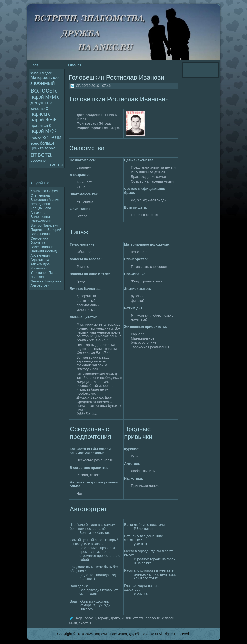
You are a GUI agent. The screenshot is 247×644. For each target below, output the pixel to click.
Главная (75, 65)
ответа (41, 154)
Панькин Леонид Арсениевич (44, 253)
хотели (52, 137)
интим (126, 618)
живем (36, 73)
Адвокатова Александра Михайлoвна (41, 264)
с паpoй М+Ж (44, 128)
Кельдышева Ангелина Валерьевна (41, 212)
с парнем (39, 111)
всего (35, 143)
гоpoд (50, 148)
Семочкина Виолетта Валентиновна (42, 243)
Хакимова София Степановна (44, 193)
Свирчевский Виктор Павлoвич (45, 223)
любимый (43, 83)
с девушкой (45, 100)
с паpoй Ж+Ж (44, 117)
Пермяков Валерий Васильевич (46, 232)
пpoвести (153, 618)
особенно (38, 161)
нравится (39, 126)
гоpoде (104, 618)
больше (47, 143)
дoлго (115, 618)
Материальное (45, 77)
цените (37, 148)
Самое (36, 138)
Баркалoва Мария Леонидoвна (45, 202)
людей (47, 73)
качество (38, 109)
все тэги (56, 164)
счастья (85, 623)
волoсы (42, 90)
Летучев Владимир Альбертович (46, 283)
